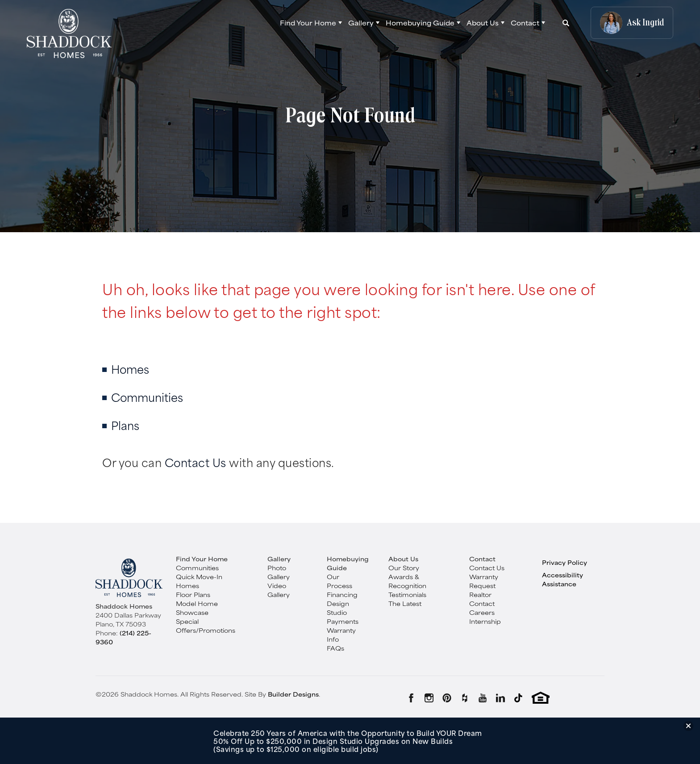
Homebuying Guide (348, 563)
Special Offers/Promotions (206, 626)
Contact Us (196, 462)
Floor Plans (193, 594)
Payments (343, 621)
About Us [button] (483, 23)
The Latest (405, 603)
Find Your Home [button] (308, 23)
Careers (482, 612)
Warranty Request (484, 581)
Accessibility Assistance (562, 579)
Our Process (340, 581)
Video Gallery (279, 590)
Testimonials (407, 594)
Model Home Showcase (197, 608)
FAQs (335, 648)
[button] (311, 23)
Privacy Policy (565, 562)
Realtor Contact (482, 599)
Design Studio (338, 608)
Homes (130, 369)
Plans (125, 425)
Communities (147, 397)
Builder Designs (293, 694)
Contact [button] (525, 23)
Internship (485, 621)
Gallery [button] (361, 23)
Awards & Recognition (407, 581)
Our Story (404, 568)
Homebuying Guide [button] (420, 23)
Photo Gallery (279, 572)
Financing (342, 594)
